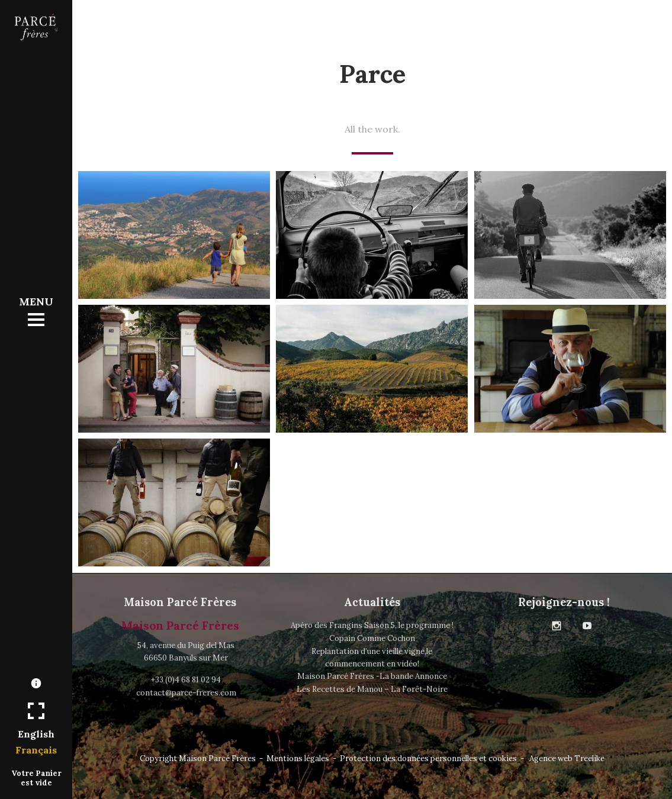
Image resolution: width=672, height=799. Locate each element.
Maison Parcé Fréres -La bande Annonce (372, 676)
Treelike (589, 758)
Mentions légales (298, 758)
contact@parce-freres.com (186, 693)
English (36, 734)
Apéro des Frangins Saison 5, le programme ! (372, 625)
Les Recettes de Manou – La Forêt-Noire (372, 689)
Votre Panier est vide (36, 778)
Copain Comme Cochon (372, 638)
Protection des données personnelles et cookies (428, 758)
